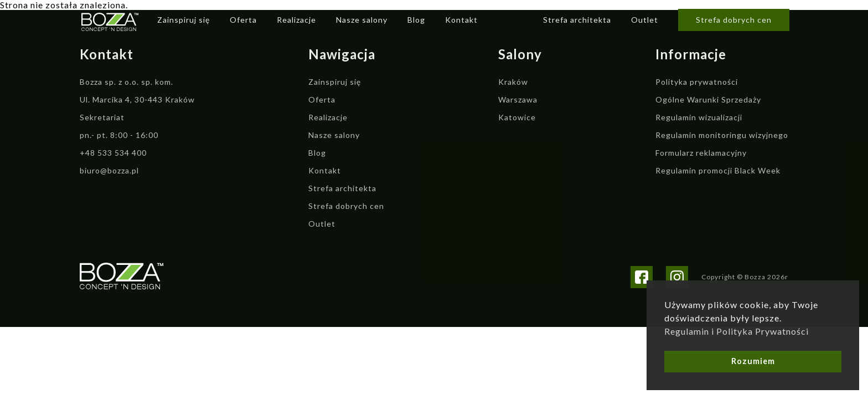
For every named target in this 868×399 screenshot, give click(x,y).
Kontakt (461, 20)
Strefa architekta (577, 20)
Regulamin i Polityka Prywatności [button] (737, 331)
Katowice (517, 117)
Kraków (513, 82)
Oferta (243, 20)
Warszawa (518, 99)
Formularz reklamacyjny (701, 153)
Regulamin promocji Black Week (718, 170)
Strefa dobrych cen (734, 20)
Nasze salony (362, 20)
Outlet (645, 20)
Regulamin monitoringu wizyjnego (722, 135)
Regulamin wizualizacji (699, 117)
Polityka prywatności (697, 82)
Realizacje (296, 20)
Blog (416, 20)
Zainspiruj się (184, 20)
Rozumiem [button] (753, 361)
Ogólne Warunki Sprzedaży (708, 99)
